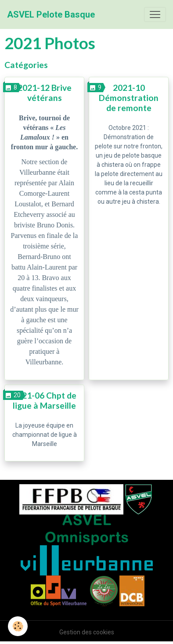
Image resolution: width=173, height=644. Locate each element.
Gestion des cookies (87, 632)
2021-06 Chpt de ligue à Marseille (44, 400)
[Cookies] (18, 626)
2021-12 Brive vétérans (45, 93)
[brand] (51, 14)
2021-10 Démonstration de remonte (129, 98)
